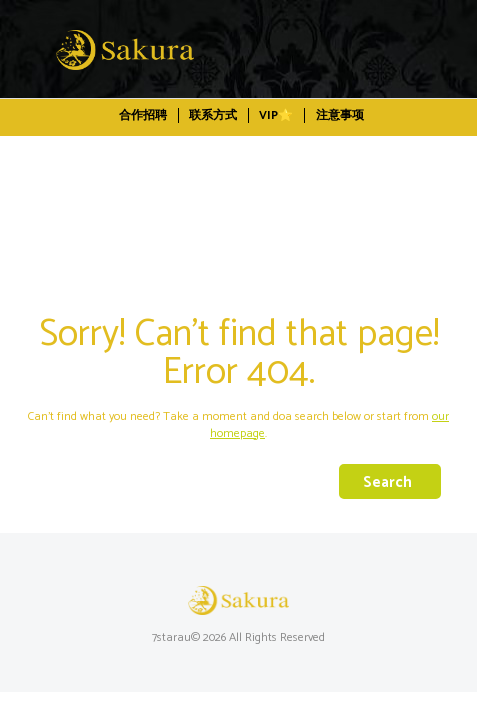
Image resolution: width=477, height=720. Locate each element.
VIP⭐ (276, 115)
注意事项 (340, 115)
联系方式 (213, 115)
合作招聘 (143, 115)
